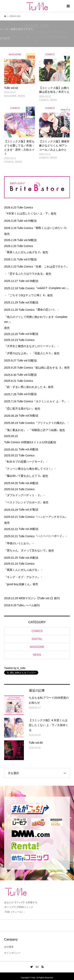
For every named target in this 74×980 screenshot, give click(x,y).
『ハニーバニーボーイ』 (50, 536)
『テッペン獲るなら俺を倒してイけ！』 (29, 469)
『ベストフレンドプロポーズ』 (23, 502)
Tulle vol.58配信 (27, 240)
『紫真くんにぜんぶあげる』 (22, 570)
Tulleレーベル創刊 (28, 605)
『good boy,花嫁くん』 (18, 584)
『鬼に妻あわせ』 (15, 430)
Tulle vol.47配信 (29, 510)
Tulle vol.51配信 (27, 394)
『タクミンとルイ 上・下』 (50, 401)
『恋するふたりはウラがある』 (26, 274)
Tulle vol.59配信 (27, 221)
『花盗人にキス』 (43, 353)
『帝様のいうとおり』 (18, 543)
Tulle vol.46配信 (29, 529)
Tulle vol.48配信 (29, 483)
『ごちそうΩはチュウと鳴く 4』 (27, 295)
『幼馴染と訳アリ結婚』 (44, 430)
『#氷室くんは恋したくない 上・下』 (27, 213)
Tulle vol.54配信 (29, 334)
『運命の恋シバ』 (46, 310)
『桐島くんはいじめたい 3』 (51, 228)
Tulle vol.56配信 (29, 281)
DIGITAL (37, 639)
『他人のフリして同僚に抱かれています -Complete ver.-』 (36, 319)
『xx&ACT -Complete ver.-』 (52, 288)
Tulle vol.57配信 (27, 259)
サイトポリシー (12, 953)
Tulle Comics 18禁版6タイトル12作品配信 (30, 442)
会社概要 (9, 947)
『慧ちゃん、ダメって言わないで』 (26, 550)
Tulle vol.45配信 (29, 558)
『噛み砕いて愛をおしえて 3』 (23, 476)
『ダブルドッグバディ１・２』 (23, 495)
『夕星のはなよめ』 (17, 353)
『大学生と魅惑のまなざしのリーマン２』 (30, 346)
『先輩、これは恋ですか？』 (51, 267)
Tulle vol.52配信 (27, 375)
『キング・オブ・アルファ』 (22, 577)
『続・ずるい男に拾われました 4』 (26, 387)
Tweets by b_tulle (15, 668)
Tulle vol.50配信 (29, 416)
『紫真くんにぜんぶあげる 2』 (23, 252)
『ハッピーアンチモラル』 (51, 517)
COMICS (37, 631)
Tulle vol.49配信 (29, 449)
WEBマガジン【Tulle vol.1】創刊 (39, 598)
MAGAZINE (37, 647)
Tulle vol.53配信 (27, 360)
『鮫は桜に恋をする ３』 (49, 368)
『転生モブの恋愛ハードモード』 (25, 462)
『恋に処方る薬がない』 (19, 408)
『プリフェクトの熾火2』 (51, 423)
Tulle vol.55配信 (29, 302)
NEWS (37, 655)
